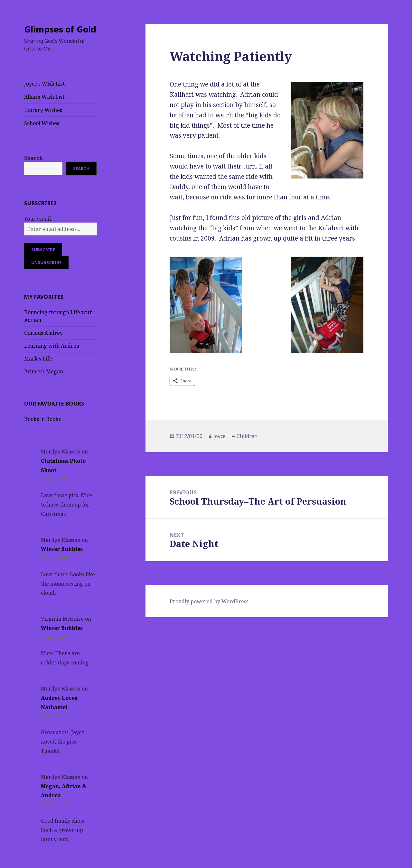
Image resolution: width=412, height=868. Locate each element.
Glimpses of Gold (60, 29)
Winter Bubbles (62, 549)
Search (33, 158)
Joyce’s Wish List (44, 84)
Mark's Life (38, 359)
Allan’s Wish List (44, 97)
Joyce (220, 436)
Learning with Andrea (52, 346)
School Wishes (42, 123)
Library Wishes (43, 110)
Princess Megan (44, 371)
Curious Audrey (43, 333)
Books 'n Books (42, 419)
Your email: (38, 219)
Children (247, 436)
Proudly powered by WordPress (209, 601)
